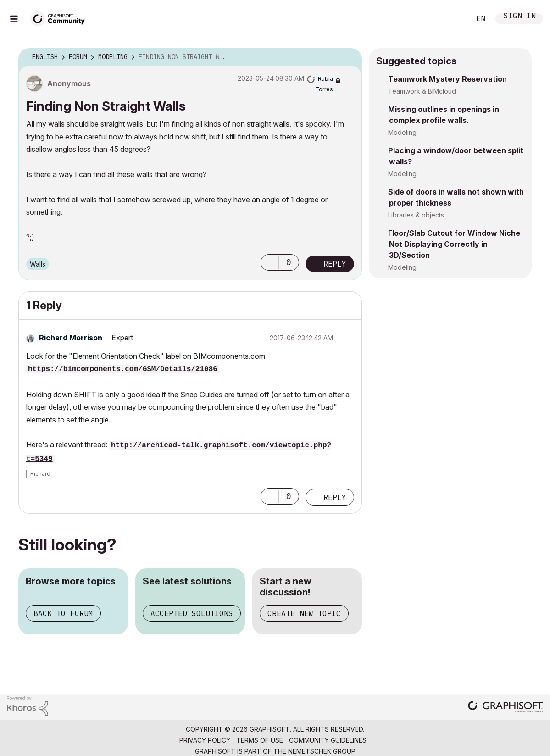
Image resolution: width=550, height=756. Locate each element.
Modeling (402, 132)
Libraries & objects (416, 215)
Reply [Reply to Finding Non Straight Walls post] (335, 264)
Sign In (520, 17)
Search (453, 19)
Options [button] (349, 57)
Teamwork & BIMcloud (422, 91)
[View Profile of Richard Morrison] (71, 338)
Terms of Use (260, 740)
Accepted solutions (192, 613)
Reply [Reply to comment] (335, 497)
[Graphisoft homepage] (506, 708)
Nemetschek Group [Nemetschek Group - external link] (322, 751)
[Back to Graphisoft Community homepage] (61, 18)
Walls (38, 264)
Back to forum (63, 613)
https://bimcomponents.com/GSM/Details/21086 (123, 369)
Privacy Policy (205, 740)
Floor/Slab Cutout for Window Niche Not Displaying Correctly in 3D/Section (454, 244)
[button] (270, 262)
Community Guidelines (328, 740)
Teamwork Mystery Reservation (447, 79)
